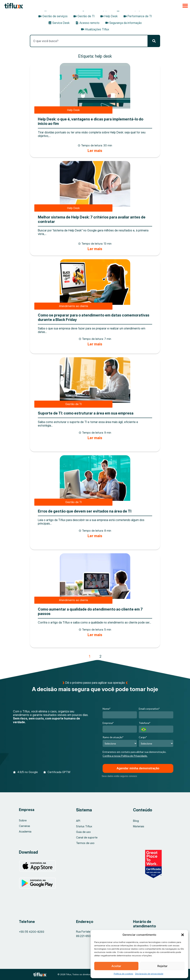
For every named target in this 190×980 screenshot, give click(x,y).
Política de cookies (123, 974)
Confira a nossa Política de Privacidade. (125, 756)
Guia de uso (83, 832)
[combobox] (89, 41)
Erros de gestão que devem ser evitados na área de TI (85, 511)
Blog (136, 821)
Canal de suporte (87, 837)
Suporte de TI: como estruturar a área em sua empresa (86, 413)
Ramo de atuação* (113, 737)
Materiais (139, 826)
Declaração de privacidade (149, 974)
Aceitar (116, 966)
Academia (25, 831)
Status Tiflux (84, 826)
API (78, 821)
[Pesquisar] (154, 41)
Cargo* (143, 737)
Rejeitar (162, 966)
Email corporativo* (149, 709)
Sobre (23, 820)
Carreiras (25, 826)
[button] (183, 935)
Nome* (107, 709)
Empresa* (108, 723)
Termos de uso (85, 843)
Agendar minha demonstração (138, 768)
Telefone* (145, 723)
